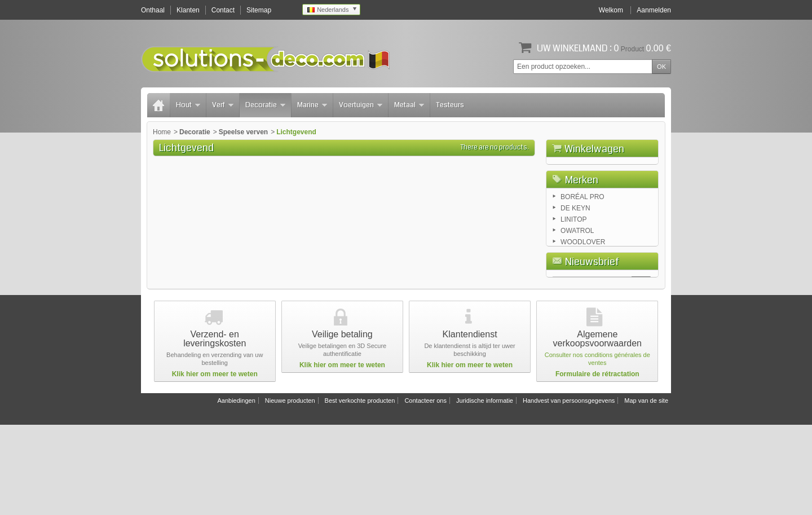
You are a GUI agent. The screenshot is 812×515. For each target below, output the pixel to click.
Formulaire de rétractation (597, 464)
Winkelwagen (594, 149)
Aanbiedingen (236, 491)
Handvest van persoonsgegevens (569, 491)
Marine (312, 105)
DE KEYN (575, 270)
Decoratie (265, 105)
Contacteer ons (425, 491)
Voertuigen (361, 105)
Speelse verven (243, 132)
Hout (188, 105)
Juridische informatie (485, 491)
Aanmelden (654, 10)
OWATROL (577, 292)
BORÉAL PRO (582, 258)
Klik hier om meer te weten (215, 464)
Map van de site (646, 491)
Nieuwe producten (290, 491)
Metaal (409, 105)
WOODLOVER (583, 303)
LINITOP (573, 281)
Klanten (188, 10)
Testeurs (450, 105)
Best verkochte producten (360, 491)
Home (162, 132)
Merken (582, 240)
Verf (223, 105)
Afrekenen (633, 212)
